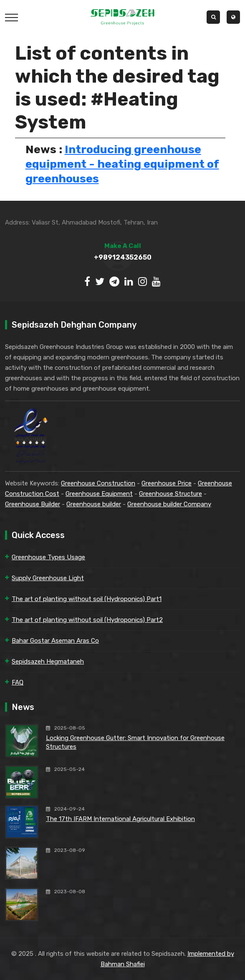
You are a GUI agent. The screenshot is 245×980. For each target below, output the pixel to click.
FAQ (18, 682)
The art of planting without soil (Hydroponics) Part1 (87, 599)
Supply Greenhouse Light (48, 578)
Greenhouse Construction (98, 483)
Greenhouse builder (94, 504)
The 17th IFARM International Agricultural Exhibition (120, 819)
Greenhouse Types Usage (48, 557)
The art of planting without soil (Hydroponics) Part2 (87, 620)
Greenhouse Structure (170, 494)
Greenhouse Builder (33, 504)
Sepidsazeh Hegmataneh (48, 662)
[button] (233, 17)
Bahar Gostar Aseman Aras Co (55, 641)
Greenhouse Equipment (99, 494)
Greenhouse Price (167, 483)
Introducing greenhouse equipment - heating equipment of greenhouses (122, 164)
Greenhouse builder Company (169, 504)
